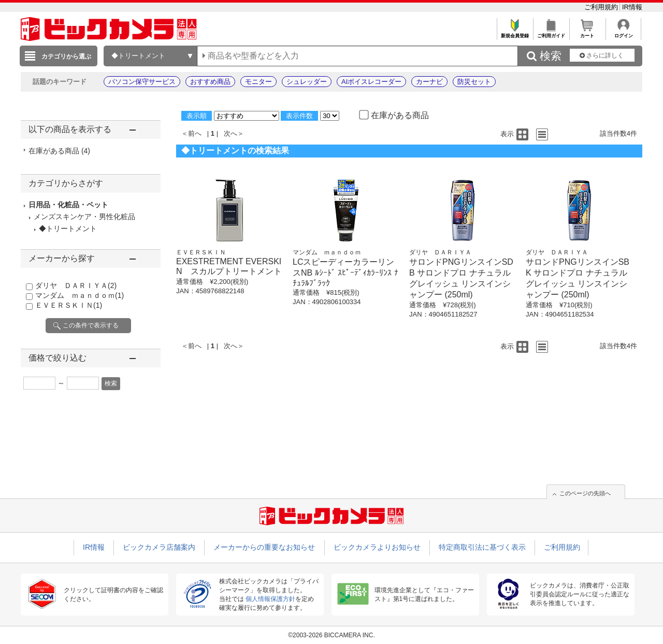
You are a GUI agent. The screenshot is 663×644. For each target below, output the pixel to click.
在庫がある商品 (59, 151)
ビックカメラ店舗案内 (159, 547)
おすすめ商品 (210, 82)
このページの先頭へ (585, 493)
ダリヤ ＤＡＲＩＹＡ (76, 285)
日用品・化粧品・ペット (68, 205)
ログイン (623, 33)
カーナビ (429, 82)
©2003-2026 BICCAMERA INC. (331, 635)
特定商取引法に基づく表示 (482, 547)
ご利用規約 (602, 7)
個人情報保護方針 (270, 599)
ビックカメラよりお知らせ (377, 547)
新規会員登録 (515, 33)
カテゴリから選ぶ (66, 56)
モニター (258, 82)
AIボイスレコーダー (371, 82)
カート (587, 33)
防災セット (474, 82)
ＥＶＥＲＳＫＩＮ (69, 305)
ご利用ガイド (551, 33)
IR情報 (632, 7)
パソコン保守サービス (142, 82)
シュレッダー (307, 82)
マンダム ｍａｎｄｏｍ (80, 295)
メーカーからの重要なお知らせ (264, 547)
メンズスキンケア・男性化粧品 (84, 217)
